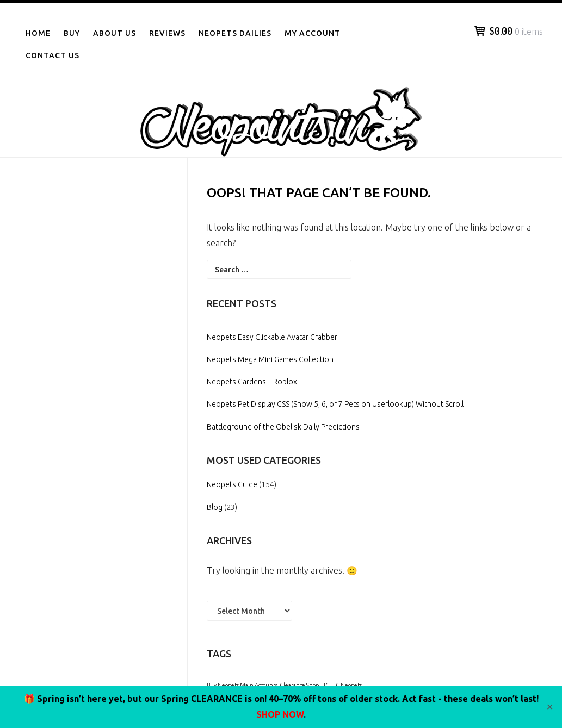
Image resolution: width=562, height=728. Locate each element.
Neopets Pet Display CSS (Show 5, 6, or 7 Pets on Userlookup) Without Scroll (335, 404)
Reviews (167, 33)
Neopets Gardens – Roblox (252, 382)
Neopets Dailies (235, 33)
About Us (115, 33)
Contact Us (53, 55)
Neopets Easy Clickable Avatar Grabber (272, 337)
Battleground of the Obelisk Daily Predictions (283, 427)
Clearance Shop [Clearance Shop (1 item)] (299, 685)
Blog (215, 507)
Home (38, 33)
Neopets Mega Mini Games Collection (270, 359)
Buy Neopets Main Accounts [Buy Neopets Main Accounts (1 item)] (242, 685)
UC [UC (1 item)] (325, 685)
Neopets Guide (232, 484)
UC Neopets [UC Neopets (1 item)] (347, 685)
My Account (313, 33)
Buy (72, 33)
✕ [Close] (550, 707)
